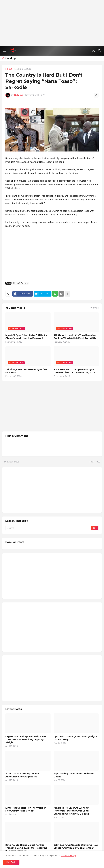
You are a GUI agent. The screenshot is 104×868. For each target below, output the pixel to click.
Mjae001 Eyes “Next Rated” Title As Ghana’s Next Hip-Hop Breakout (26, 337)
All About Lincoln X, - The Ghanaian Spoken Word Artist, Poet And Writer (76, 337)
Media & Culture (23, 69)
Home (9, 69)
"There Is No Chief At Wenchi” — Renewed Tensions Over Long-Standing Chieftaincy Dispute (73, 811)
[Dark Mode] (94, 51)
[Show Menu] (4, 51)
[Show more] (68, 294)
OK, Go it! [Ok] (11, 862)
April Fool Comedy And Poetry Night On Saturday (75, 738)
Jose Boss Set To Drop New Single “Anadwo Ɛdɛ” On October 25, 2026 (74, 371)
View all (95, 308)
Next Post (95, 462)
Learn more (68, 856)
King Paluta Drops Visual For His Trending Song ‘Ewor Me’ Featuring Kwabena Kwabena (26, 848)
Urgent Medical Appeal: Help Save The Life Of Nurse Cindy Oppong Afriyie (26, 739)
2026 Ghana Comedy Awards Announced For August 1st (22, 775)
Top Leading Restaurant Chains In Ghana (74, 775)
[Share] (96, 95)
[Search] (100, 51)
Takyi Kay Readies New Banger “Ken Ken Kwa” (27, 371)
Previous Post (12, 462)
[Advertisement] (52, 23)
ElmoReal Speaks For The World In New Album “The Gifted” (26, 809)
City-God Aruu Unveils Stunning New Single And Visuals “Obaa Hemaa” (76, 846)
